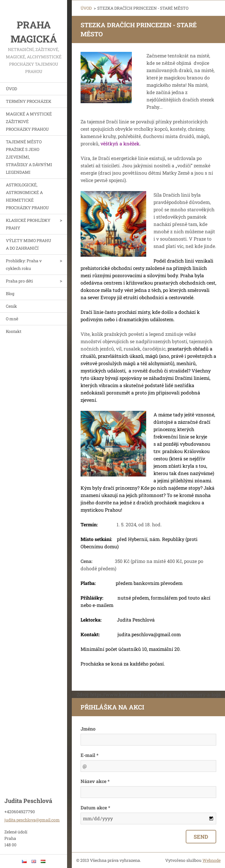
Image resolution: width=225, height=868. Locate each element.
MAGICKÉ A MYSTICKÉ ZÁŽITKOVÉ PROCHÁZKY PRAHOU (29, 121)
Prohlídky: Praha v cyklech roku (24, 264)
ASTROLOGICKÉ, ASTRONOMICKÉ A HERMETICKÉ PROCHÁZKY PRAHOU (27, 196)
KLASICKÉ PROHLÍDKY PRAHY (28, 224)
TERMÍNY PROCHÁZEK (29, 101)
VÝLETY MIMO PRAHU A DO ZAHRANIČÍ (28, 244)
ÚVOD (11, 89)
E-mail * (90, 755)
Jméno (88, 729)
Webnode (212, 860)
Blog (10, 293)
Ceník (11, 306)
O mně (12, 319)
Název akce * (95, 781)
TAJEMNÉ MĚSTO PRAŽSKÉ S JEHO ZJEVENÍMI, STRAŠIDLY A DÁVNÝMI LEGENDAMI (29, 157)
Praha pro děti (19, 281)
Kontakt (14, 331)
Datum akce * (95, 807)
